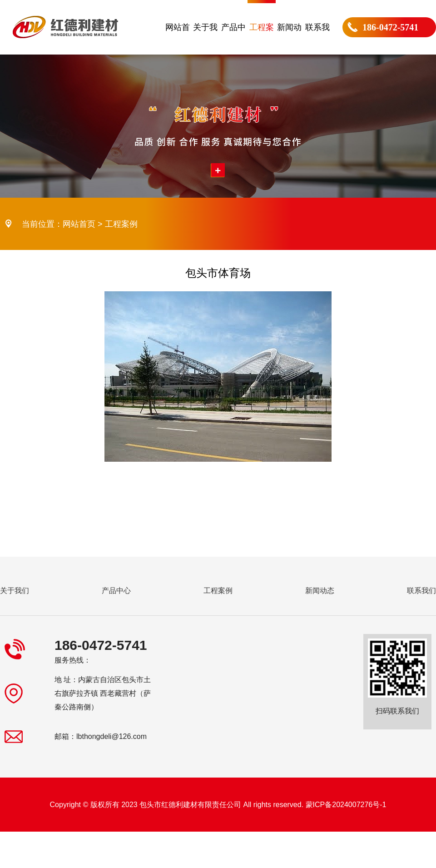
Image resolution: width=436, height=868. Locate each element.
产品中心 (233, 39)
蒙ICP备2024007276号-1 (346, 805)
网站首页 (178, 39)
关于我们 (205, 39)
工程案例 (262, 39)
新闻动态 (289, 39)
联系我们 (317, 39)
